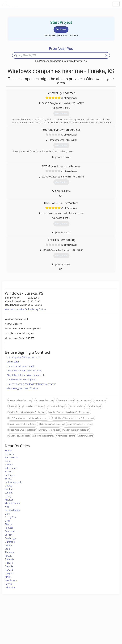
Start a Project (18, 621)
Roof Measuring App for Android (58, 628)
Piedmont (10, 552)
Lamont (9, 493)
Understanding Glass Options (22, 379)
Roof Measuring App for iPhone (58, 625)
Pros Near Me (18, 618)
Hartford (9, 489)
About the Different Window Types (24, 371)
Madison (9, 500)
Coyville (9, 584)
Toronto (9, 465)
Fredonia (9, 454)
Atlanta (8, 524)
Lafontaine (10, 587)
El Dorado (10, 542)
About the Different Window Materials (26, 375)
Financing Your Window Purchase (24, 357)
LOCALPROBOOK (20, 4)
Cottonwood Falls (14, 482)
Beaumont (10, 531)
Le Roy (8, 496)
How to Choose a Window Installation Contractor (31, 384)
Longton (9, 573)
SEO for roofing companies (98, 628)
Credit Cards (13, 362)
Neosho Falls (11, 458)
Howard (9, 570)
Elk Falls (9, 563)
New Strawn (11, 580)
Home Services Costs (21, 614)
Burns (8, 479)
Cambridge (10, 538)
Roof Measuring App (53, 621)
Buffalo (8, 450)
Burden (9, 535)
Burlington (10, 475)
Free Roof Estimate (20, 625)
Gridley (8, 486)
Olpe (7, 514)
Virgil (7, 521)
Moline (8, 577)
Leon (7, 549)
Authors (90, 621)
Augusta (9, 528)
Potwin (8, 556)
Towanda (9, 559)
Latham (9, 545)
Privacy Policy (93, 618)
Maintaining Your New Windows (23, 388)
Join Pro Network (52, 614)
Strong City (10, 517)
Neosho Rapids (12, 510)
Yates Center (11, 468)
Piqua (8, 461)
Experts (48, 618)
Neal (7, 507)
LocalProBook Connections (98, 625)
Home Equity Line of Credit (20, 366)
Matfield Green (12, 503)
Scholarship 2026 (94, 614)
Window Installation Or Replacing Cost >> (25, 309)
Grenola (9, 566)
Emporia (9, 472)
